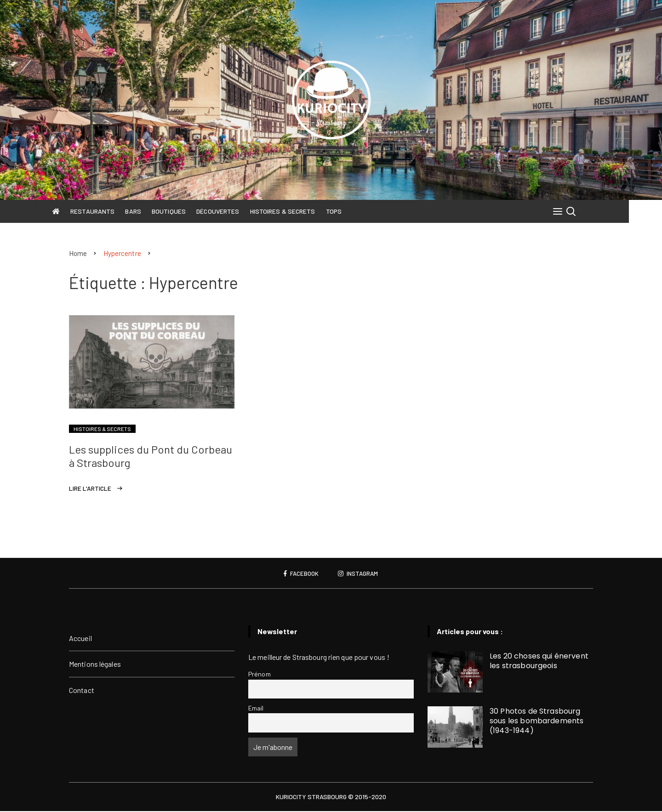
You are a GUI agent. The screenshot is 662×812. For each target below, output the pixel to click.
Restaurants (109, 211)
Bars (150, 211)
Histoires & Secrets (299, 211)
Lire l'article (90, 489)
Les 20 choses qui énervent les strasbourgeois (539, 661)
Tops (350, 211)
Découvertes (234, 211)
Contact (82, 690)
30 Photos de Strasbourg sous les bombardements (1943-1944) (536, 721)
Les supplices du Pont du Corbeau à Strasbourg (151, 456)
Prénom (260, 674)
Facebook (300, 574)
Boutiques (185, 211)
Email (256, 708)
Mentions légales (95, 664)
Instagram (359, 574)
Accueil (80, 639)
